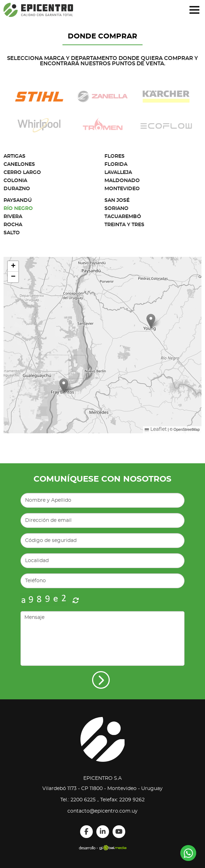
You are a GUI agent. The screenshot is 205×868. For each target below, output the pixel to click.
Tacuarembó (123, 217)
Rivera (13, 217)
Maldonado (122, 181)
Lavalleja (118, 173)
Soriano (116, 209)
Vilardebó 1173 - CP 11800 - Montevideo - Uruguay (102, 789)
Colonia (15, 181)
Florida (116, 164)
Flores (114, 156)
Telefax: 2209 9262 (122, 800)
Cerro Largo (22, 173)
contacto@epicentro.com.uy (102, 811)
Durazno (17, 189)
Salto (12, 233)
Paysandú (18, 200)
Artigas (14, 156)
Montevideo (122, 189)
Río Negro (18, 209)
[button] (64, 385)
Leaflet (156, 429)
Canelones (19, 164)
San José (117, 200)
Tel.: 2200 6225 (78, 800)
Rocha (13, 225)
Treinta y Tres (124, 225)
